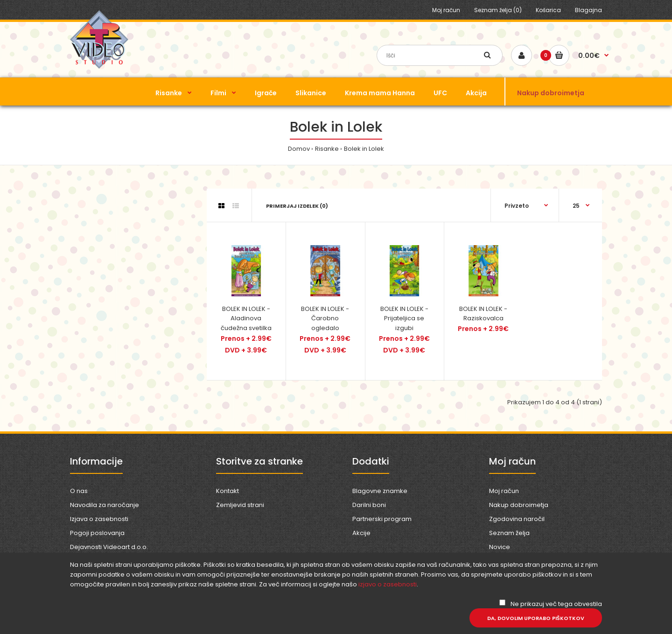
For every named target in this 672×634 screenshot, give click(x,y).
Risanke (327, 149)
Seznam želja (509, 533)
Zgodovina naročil (517, 519)
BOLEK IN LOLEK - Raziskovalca (483, 314)
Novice (500, 547)
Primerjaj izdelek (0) (297, 206)
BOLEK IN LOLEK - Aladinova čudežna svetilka (246, 319)
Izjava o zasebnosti (99, 519)
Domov (299, 149)
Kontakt (227, 491)
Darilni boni (369, 505)
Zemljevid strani (240, 505)
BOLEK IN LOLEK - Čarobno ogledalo (325, 319)
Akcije (361, 533)
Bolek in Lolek (364, 149)
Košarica (548, 10)
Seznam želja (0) (498, 10)
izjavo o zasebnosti (388, 584)
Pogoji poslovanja (97, 533)
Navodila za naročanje (105, 505)
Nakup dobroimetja (519, 505)
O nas (79, 491)
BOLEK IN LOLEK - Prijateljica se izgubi (404, 319)
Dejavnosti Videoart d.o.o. (109, 547)
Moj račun (446, 10)
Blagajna (588, 10)
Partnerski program (382, 519)
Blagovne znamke (380, 491)
